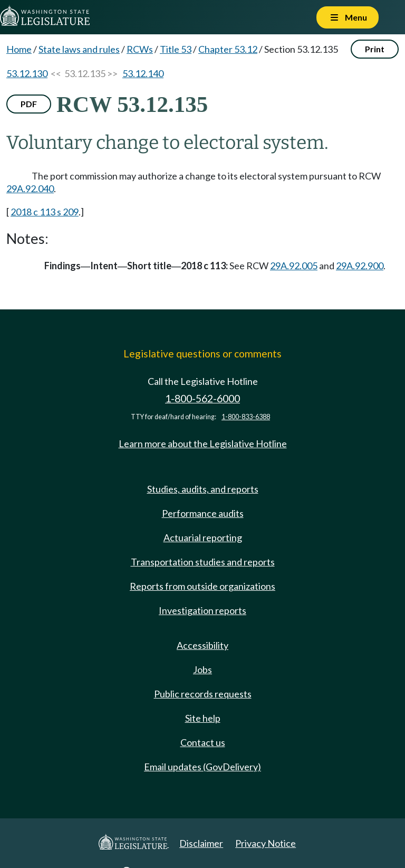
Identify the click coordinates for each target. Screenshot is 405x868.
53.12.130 (27, 73)
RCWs (140, 49)
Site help (203, 718)
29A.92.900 (360, 266)
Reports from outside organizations (202, 586)
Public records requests (203, 694)
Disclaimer (201, 843)
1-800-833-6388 (246, 417)
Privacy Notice (266, 843)
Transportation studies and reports (203, 562)
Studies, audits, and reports (203, 489)
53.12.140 (143, 73)
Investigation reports (202, 610)
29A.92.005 (294, 266)
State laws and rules (79, 49)
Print (375, 49)
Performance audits (203, 513)
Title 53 (176, 49)
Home (19, 49)
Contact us (203, 742)
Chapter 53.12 (228, 49)
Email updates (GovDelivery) (202, 767)
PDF (29, 104)
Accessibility (202, 645)
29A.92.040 (30, 188)
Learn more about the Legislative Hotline (203, 444)
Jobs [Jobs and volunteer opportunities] (202, 669)
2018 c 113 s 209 (45, 212)
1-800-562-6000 (202, 398)
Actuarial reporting (203, 537)
